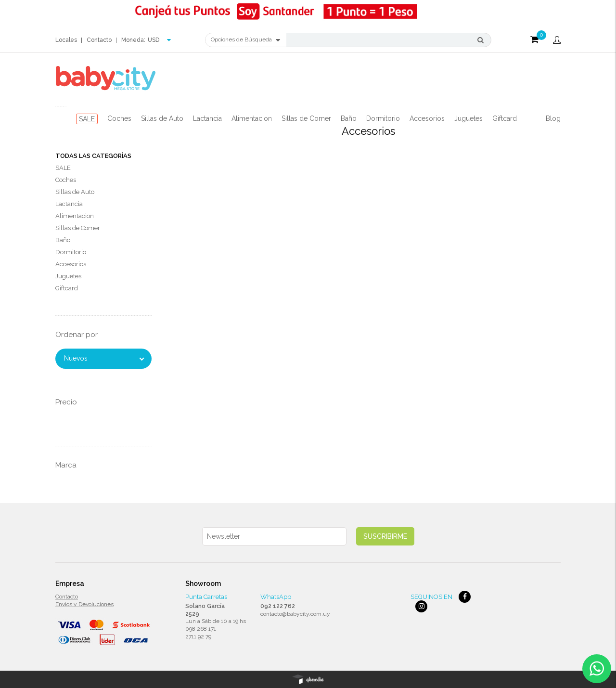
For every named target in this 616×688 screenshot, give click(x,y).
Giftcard (505, 118)
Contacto (99, 40)
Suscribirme (385, 536)
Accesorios (427, 118)
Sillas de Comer (306, 118)
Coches (119, 118)
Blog (553, 118)
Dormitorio (383, 118)
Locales (66, 40)
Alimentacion (252, 118)
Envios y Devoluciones (84, 604)
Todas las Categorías (93, 156)
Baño (349, 118)
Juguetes (468, 118)
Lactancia (207, 118)
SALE (87, 119)
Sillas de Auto (162, 118)
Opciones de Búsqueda (245, 40)
